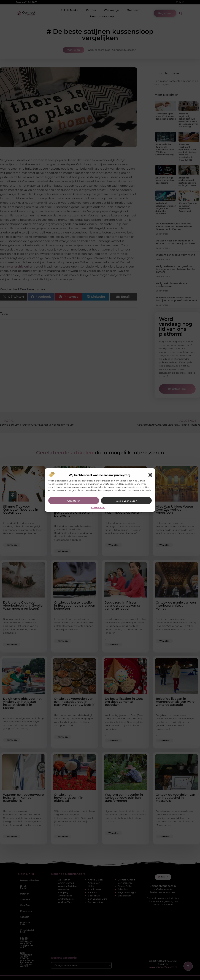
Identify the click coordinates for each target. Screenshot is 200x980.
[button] (150, 475)
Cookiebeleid (98, 507)
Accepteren (74, 501)
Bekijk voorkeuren (126, 501)
